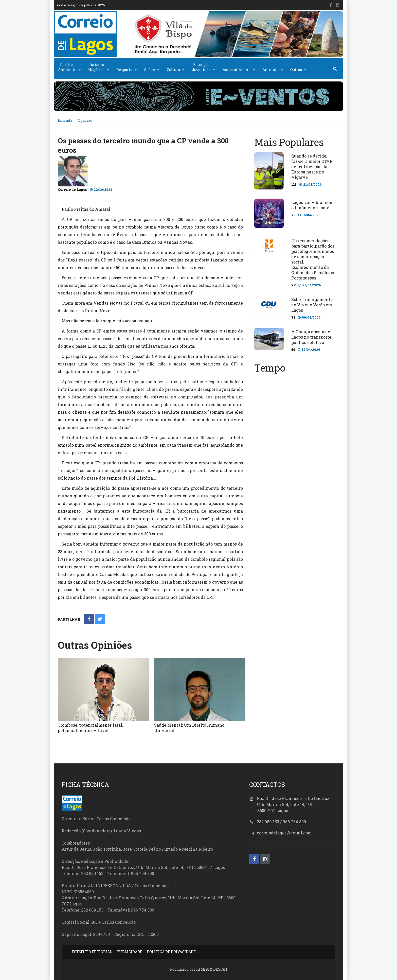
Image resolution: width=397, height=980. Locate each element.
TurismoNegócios (96, 67)
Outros (296, 70)
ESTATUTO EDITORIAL (92, 952)
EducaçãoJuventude (201, 67)
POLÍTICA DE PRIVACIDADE (171, 952)
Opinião (85, 120)
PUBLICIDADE (129, 952)
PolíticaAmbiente (67, 67)
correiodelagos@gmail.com (284, 833)
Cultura (173, 70)
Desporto (124, 70)
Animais (270, 70)
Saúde (150, 70)
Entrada (65, 120)
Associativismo (237, 70)
